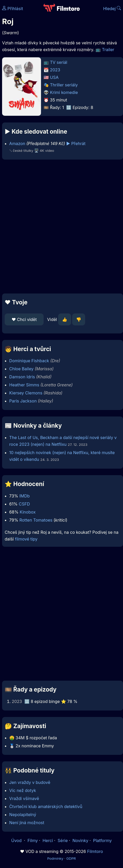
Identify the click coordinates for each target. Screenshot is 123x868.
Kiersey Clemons (26, 393)
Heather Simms (24, 385)
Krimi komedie (64, 92)
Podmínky (55, 858)
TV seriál (59, 62)
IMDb (24, 496)
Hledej (112, 9)
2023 (55, 70)
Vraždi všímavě (24, 798)
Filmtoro (95, 851)
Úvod (17, 840)
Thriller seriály (64, 85)
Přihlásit (13, 9)
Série (63, 840)
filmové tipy (26, 539)
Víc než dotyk (23, 790)
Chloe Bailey (22, 369)
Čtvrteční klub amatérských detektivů (46, 807)
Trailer (108, 50)
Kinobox (28, 512)
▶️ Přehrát (76, 143)
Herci (48, 840)
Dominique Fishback (29, 361)
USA (54, 77)
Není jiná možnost (27, 823)
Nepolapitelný (23, 815)
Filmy (33, 840)
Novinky (80, 840)
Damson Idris (22, 377)
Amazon (17, 143)
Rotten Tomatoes (36, 520)
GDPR (71, 858)
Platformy (102, 840)
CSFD (24, 504)
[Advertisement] (60, 227)
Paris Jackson (23, 401)
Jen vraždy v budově (30, 782)
